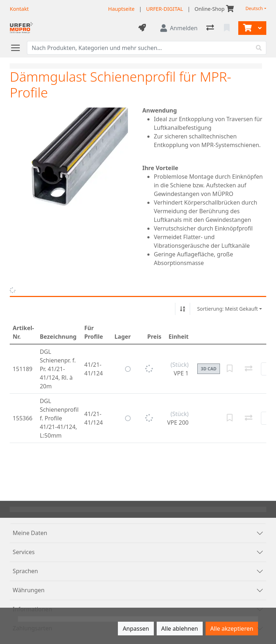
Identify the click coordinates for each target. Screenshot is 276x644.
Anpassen (136, 629)
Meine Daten (30, 533)
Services (24, 552)
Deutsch (254, 8)
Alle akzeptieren (232, 629)
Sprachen (25, 571)
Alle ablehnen (180, 629)
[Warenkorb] (247, 28)
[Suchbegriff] (139, 48)
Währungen (29, 590)
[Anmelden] (179, 28)
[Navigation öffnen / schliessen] (18, 48)
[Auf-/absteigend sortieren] (183, 309)
